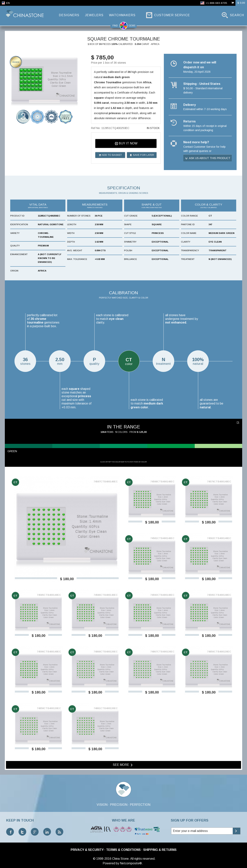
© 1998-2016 (102, 859)
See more (123, 765)
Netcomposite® (131, 863)
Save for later (142, 155)
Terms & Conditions (123, 850)
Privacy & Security (87, 850)
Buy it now (126, 144)
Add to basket (110, 155)
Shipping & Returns (160, 850)
